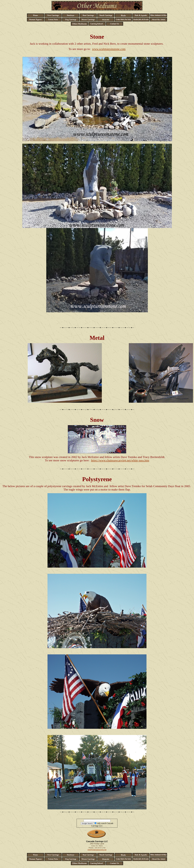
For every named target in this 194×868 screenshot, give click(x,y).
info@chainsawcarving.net (97, 850)
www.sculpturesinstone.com (109, 49)
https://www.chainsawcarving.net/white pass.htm (120, 460)
